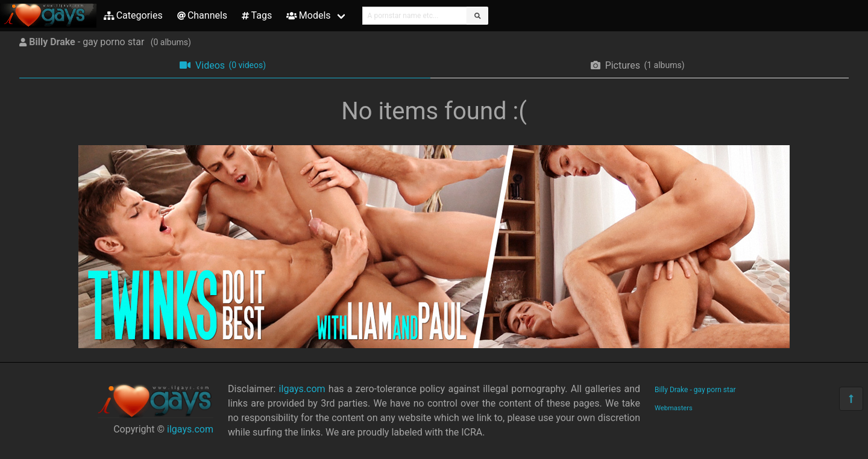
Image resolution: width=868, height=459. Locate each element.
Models (308, 15)
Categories (133, 15)
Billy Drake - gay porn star (695, 390)
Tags (257, 15)
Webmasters (674, 408)
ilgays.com (190, 429)
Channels (202, 15)
